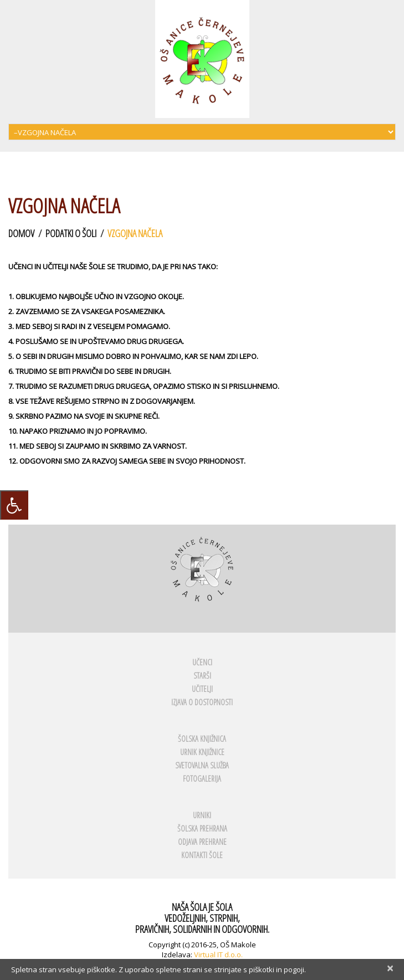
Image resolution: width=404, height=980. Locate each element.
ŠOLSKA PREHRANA (202, 828)
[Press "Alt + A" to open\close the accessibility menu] (14, 505)
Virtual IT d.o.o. (218, 955)
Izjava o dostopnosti (202, 702)
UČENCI (202, 662)
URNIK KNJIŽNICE (202, 752)
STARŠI (202, 676)
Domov (21, 233)
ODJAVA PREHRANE (202, 842)
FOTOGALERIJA (202, 779)
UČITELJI (202, 689)
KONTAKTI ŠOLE (202, 855)
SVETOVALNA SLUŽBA (202, 765)
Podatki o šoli (71, 233)
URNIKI (202, 815)
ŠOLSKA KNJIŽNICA (202, 739)
